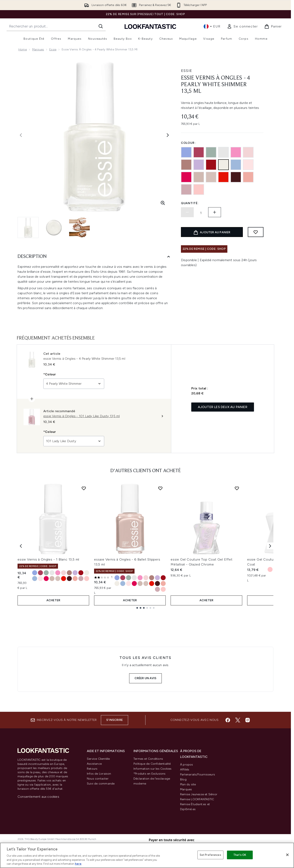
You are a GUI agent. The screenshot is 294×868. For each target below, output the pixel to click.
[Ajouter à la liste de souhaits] (256, 232)
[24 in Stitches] (199, 152)
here (78, 864)
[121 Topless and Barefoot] (211, 177)
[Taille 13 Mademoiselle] (64, 573)
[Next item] (270, 546)
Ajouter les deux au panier (223, 407)
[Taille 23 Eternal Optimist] (75, 579)
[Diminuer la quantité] (187, 212)
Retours (92, 769)
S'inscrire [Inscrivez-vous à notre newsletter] (115, 720)
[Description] (94, 257)
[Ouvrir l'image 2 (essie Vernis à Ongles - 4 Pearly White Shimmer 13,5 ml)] (54, 227)
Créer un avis (146, 678)
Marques (38, 49)
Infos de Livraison (99, 774)
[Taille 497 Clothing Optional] (69, 573)
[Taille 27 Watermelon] (46, 579)
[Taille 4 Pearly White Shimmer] (87, 573)
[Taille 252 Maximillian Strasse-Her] (46, 573)
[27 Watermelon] (186, 177)
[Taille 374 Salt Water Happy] (35, 579)
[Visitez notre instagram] (248, 720)
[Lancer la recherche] (101, 26)
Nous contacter (98, 779)
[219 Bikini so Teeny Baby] (186, 152)
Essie (53, 49)
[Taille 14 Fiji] (87, 579)
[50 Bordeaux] (236, 177)
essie (187, 71)
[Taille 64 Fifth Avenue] (64, 579)
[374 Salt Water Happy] (236, 165)
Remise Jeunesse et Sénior (199, 794)
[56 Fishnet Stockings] (211, 165)
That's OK (240, 855)
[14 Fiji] (199, 189)
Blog (183, 779)
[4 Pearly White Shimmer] (223, 165)
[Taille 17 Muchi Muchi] (40, 579)
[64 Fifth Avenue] (223, 177)
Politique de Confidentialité (152, 764)
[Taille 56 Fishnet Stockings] (81, 573)
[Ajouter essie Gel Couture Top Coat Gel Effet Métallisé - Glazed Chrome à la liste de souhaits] (237, 488)
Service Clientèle (98, 759)
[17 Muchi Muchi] (248, 165)
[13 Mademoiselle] (248, 152)
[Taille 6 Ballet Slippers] (52, 579)
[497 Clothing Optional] (186, 165)
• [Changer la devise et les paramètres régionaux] (212, 26)
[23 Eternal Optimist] (248, 177)
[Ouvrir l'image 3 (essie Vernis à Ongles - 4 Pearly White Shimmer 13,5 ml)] (79, 227)
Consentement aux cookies (38, 797)
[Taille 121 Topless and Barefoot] (58, 579)
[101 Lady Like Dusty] (186, 189)
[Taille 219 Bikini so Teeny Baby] (35, 573)
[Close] (287, 855)
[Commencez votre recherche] (56, 26)
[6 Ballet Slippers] (199, 177)
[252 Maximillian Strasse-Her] (211, 152)
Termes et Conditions (148, 759)
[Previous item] (21, 546)
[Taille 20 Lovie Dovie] (58, 573)
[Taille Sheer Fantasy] (270, 569)
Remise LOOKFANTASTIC (197, 799)
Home (23, 49)
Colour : (189, 143)
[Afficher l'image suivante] (168, 135)
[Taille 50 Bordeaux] (69, 579)
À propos (187, 765)
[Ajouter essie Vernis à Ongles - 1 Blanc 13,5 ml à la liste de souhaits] (84, 488)
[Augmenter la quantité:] (215, 212)
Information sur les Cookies (152, 769)
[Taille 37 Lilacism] (75, 573)
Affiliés (185, 770)
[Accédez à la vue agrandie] (163, 203)
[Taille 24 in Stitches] (40, 573)
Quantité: (190, 203)
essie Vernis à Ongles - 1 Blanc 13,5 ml (48, 559)
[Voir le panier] (273, 26)
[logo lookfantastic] (150, 26)
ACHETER (53, 600)
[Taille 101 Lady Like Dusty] (81, 579)
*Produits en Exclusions (150, 774)
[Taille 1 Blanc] (52, 573)
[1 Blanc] (223, 152)
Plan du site (188, 784)
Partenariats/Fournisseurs (198, 775)
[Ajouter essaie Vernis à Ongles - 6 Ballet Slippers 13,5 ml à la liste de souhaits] (160, 488)
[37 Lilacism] (199, 165)
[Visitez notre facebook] (228, 720)
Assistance (94, 764)
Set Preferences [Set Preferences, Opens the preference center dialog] (210, 855)
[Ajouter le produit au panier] (212, 232)
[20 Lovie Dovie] (236, 152)
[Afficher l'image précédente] (21, 135)
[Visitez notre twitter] (238, 720)
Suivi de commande (101, 784)
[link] (242, 26)
